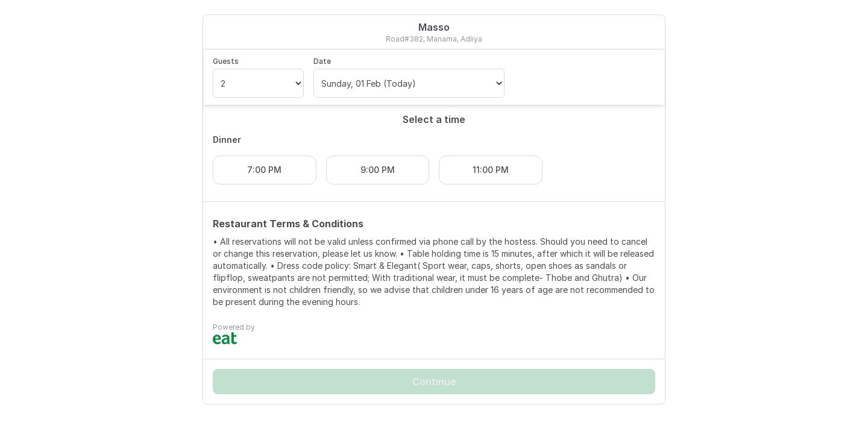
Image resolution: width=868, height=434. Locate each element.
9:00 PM (378, 170)
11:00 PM (491, 170)
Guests (226, 61)
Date (322, 61)
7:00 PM (264, 170)
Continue (434, 382)
